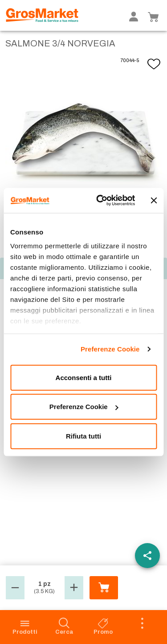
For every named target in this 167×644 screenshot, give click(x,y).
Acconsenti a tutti (84, 377)
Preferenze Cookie (110, 349)
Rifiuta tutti (83, 436)
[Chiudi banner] (154, 201)
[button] (15, 588)
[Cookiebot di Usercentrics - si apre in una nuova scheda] (101, 201)
